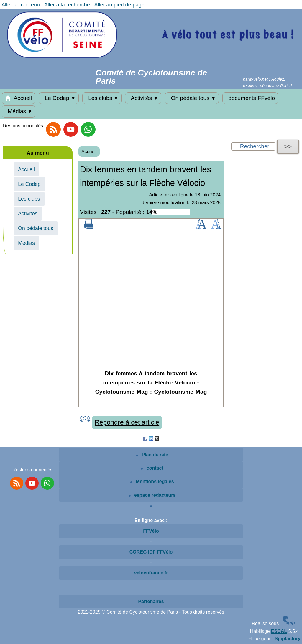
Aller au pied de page (119, 5)
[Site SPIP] (289, 624)
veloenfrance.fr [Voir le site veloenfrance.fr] (151, 573)
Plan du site (152, 455)
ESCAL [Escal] (279, 631)
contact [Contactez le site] (152, 468)
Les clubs (102, 98)
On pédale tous (192, 98)
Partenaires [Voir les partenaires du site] (151, 601)
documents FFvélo (250, 98)
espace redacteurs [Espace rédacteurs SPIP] (152, 495)
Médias (19, 111)
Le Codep (59, 98)
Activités (143, 98)
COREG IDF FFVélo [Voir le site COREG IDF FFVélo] (151, 552)
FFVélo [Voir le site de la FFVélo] (151, 531)
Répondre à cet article (127, 422)
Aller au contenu (21, 5)
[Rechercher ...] (253, 146)
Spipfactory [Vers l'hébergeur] (288, 639)
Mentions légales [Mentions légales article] (152, 482)
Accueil (18, 98)
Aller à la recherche (67, 5)
